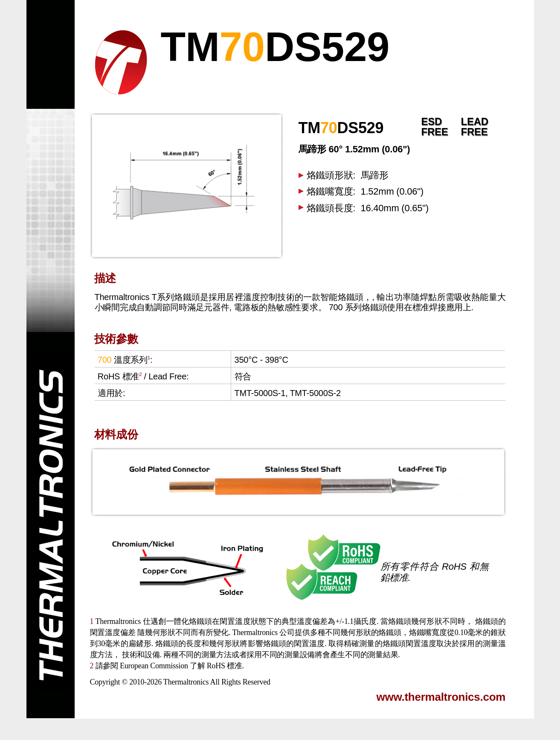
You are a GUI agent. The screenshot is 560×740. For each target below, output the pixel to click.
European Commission (154, 666)
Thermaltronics (186, 682)
